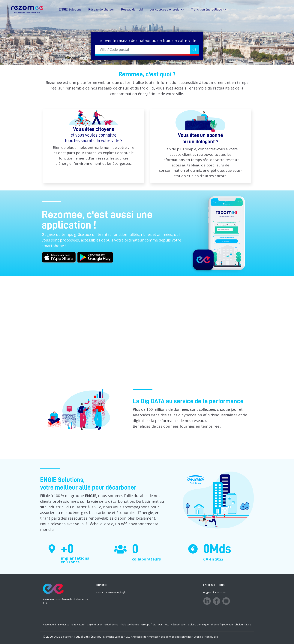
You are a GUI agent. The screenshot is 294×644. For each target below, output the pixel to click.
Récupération (179, 624)
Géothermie (111, 624)
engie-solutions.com (215, 592)
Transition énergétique (207, 9)
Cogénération (95, 624)
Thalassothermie (130, 624)
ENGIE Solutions (70, 9)
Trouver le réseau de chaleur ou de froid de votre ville (147, 41)
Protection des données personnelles (170, 637)
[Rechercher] (194, 50)
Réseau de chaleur (101, 9)
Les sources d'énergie (165, 9)
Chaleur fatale (243, 624)
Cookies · (199, 637)
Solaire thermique (198, 624)
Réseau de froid (132, 9)
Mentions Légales (113, 637)
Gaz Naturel (78, 624)
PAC (167, 624)
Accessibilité (139, 637)
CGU (128, 637)
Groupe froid (149, 624)
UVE (160, 624)
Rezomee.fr (50, 624)
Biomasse (64, 624)
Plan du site (211, 637)
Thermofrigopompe (222, 624)
